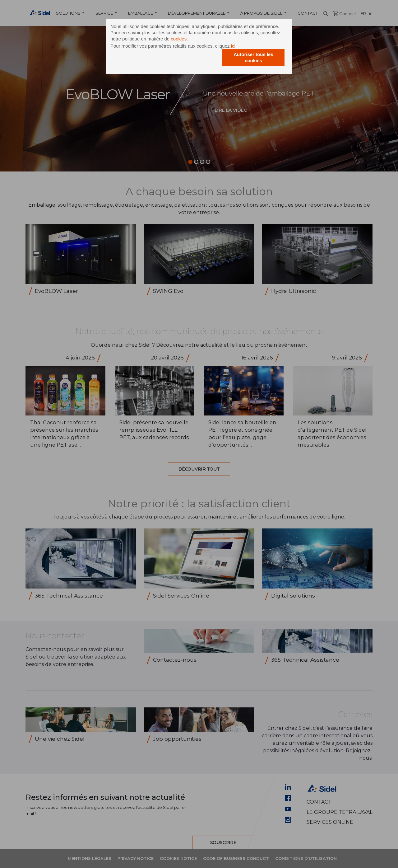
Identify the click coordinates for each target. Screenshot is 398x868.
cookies (179, 39)
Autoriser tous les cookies (253, 57)
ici (233, 46)
